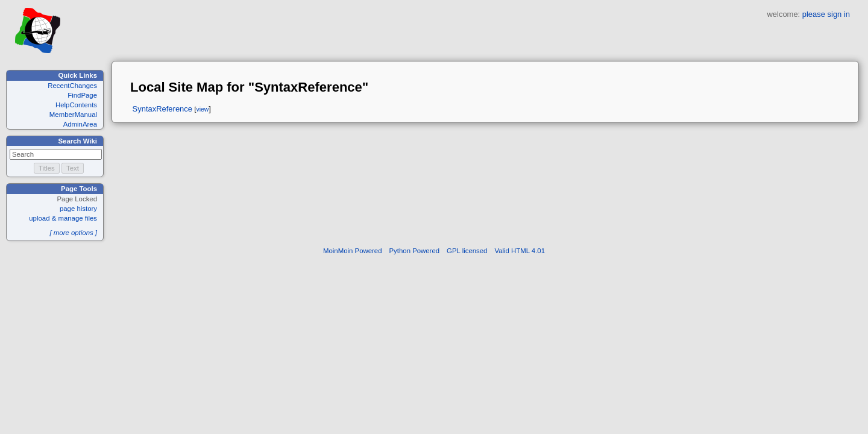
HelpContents (76, 105)
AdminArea (80, 124)
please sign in (826, 14)
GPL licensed (467, 251)
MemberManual (73, 115)
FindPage (82, 95)
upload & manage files (63, 218)
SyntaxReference (162, 109)
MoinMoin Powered (353, 251)
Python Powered (415, 251)
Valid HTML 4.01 (520, 251)
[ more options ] (73, 233)
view (202, 109)
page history (78, 209)
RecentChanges (72, 86)
